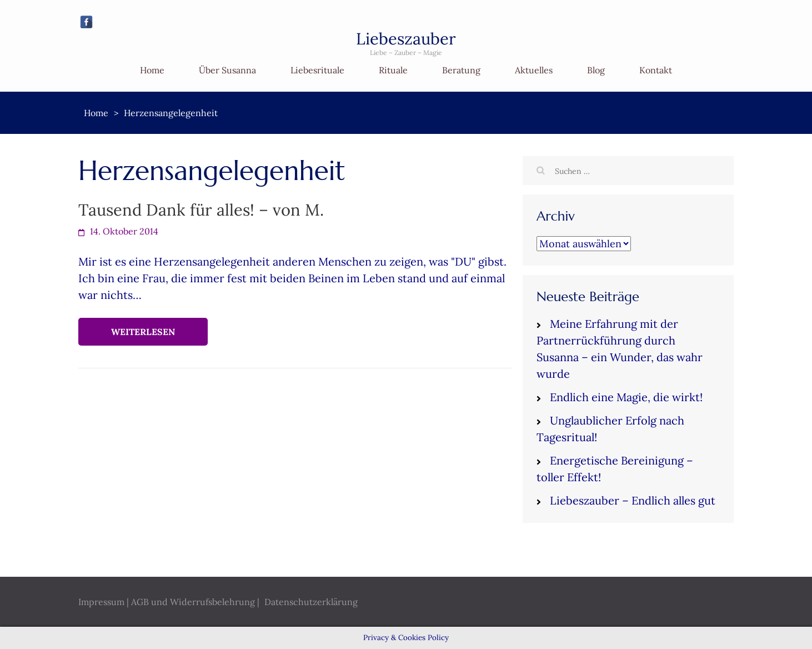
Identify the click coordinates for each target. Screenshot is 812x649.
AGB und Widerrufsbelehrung (193, 602)
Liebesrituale (317, 70)
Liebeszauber (406, 39)
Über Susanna (227, 70)
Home (152, 70)
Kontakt (656, 70)
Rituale (393, 70)
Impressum (101, 602)
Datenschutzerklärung (311, 602)
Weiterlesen (143, 332)
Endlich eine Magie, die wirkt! (626, 397)
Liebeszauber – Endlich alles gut (633, 500)
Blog (596, 70)
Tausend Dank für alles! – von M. (201, 210)
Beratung (461, 70)
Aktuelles (534, 70)
